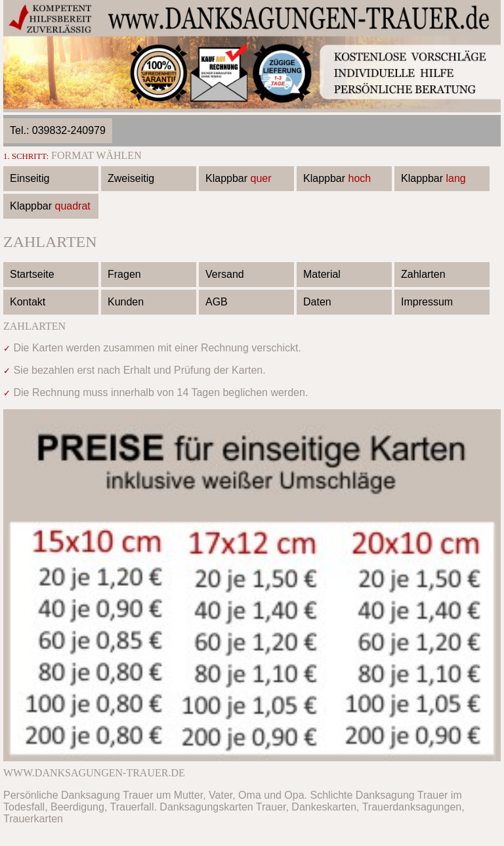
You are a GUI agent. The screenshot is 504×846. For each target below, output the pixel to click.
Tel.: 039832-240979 (58, 130)
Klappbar (239, 178)
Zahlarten (423, 274)
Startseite (32, 274)
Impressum (427, 302)
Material (322, 274)
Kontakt (28, 302)
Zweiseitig (131, 178)
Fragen (124, 274)
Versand (225, 274)
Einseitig (30, 178)
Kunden (126, 302)
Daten (317, 302)
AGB (217, 302)
